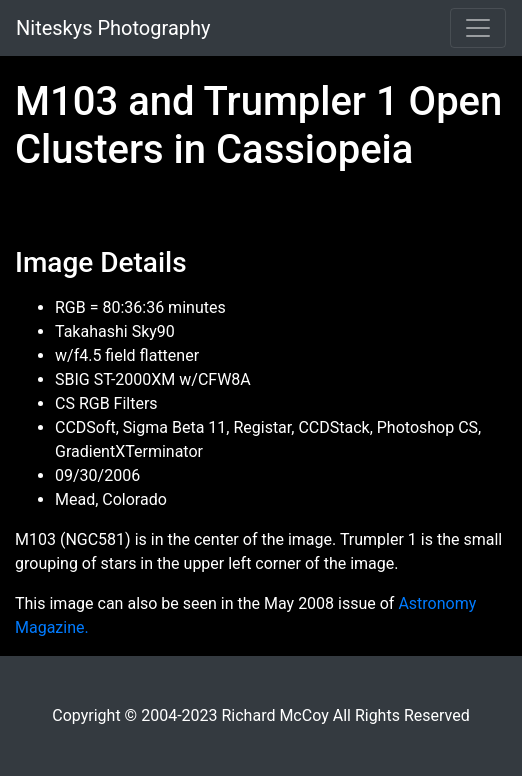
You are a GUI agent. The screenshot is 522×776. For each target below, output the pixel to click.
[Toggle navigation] (478, 28)
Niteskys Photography (113, 28)
